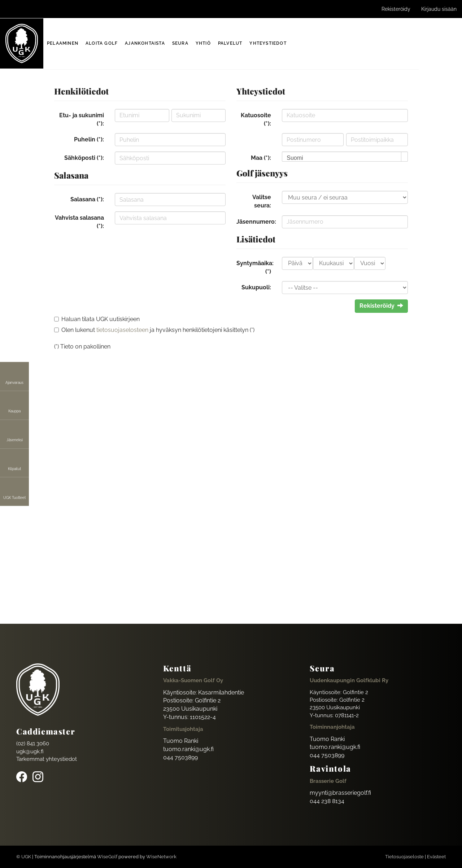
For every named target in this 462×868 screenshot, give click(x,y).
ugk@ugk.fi (30, 751)
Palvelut (230, 43)
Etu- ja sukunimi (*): (82, 119)
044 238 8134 (327, 801)
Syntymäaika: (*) (255, 267)
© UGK (24, 857)
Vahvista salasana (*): (79, 222)
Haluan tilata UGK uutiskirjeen (101, 319)
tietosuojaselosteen (122, 330)
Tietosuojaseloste (404, 857)
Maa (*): (261, 158)
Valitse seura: (262, 201)
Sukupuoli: (256, 287)
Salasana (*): (87, 199)
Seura (180, 43)
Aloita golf (102, 43)
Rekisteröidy (396, 9)
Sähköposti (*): (84, 158)
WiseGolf (107, 857)
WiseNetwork (161, 857)
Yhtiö (203, 43)
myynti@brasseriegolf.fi (340, 793)
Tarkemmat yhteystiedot (47, 759)
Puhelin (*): (89, 139)
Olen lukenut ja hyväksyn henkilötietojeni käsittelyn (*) (158, 330)
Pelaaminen (63, 43)
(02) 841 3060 (33, 744)
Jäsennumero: (256, 222)
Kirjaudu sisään (439, 9)
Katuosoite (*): (256, 119)
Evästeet (436, 857)
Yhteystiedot (268, 43)
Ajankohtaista (145, 43)
